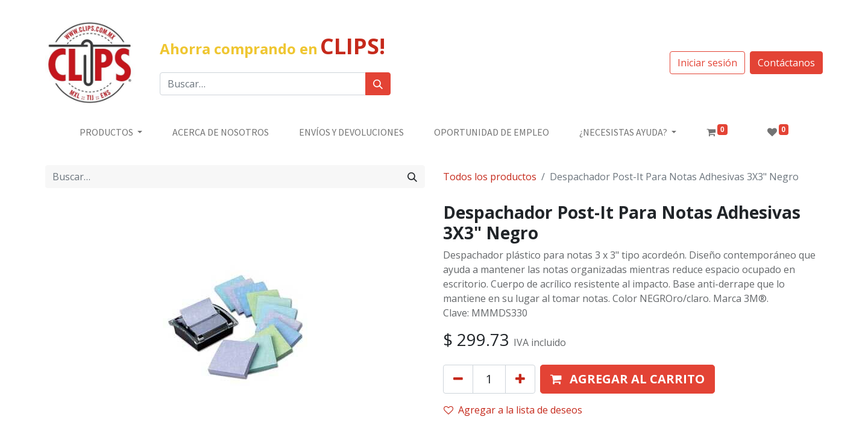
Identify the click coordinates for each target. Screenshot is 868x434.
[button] (627, 379)
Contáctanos (786, 63)
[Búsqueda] (378, 84)
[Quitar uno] (458, 379)
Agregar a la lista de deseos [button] (513, 410)
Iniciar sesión (707, 63)
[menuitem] (221, 132)
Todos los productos (490, 177)
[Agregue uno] (520, 379)
